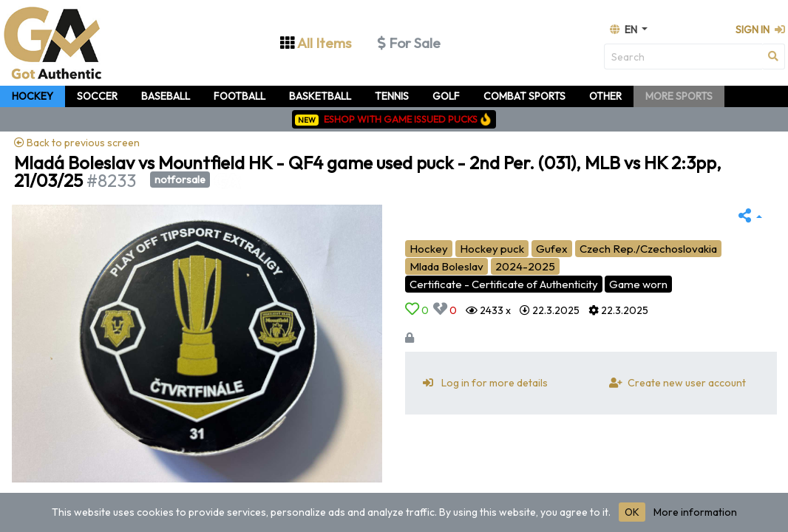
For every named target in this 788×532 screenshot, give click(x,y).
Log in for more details (482, 383)
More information (695, 512)
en (625, 30)
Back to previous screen (77, 143)
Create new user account (675, 383)
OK (632, 512)
